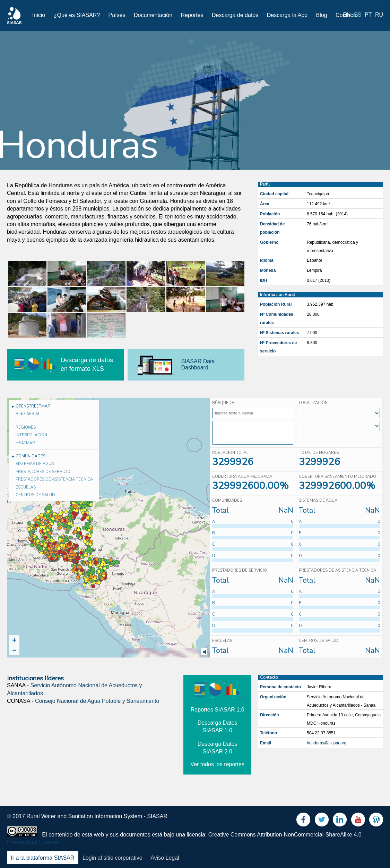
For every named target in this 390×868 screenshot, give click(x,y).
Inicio (39, 15)
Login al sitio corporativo (112, 858)
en (347, 15)
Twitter (322, 821)
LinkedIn (340, 821)
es (358, 15)
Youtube (358, 821)
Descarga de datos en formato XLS (87, 364)
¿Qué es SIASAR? (77, 15)
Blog (322, 15)
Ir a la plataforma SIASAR (42, 858)
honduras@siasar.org (327, 743)
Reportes (192, 15)
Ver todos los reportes (217, 764)
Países (117, 15)
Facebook (303, 821)
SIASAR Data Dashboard (198, 364)
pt (368, 15)
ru (379, 15)
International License (33, 842)
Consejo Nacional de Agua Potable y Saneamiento (97, 701)
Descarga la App (287, 15)
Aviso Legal (165, 858)
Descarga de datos (235, 15)
